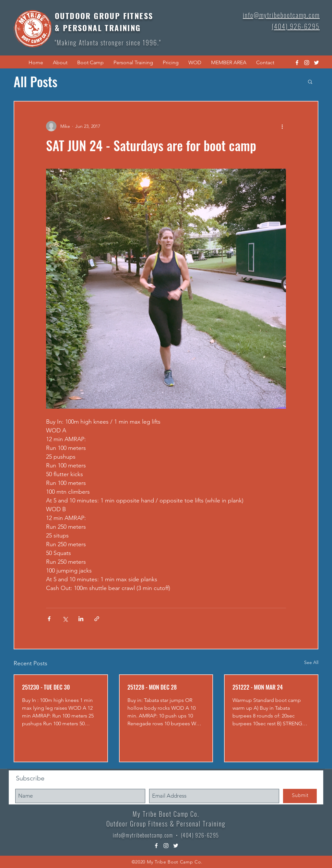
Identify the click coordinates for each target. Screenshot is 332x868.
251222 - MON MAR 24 (258, 687)
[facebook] (297, 63)
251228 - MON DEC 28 (152, 687)
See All (311, 662)
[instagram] (307, 63)
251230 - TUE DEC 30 (46, 687)
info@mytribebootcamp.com (143, 835)
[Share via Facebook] (49, 619)
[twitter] (316, 63)
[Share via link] (97, 619)
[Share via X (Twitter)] (65, 619)
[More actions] (282, 126)
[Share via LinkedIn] (81, 619)
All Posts (36, 81)
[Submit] (300, 796)
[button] (60, 63)
